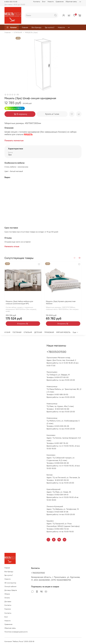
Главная (25, 27)
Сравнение (60, 2)
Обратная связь (71, 2)
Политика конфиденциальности (16, 632)
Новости (51, 2)
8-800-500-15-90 (11, 2)
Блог (44, 2)
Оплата (7, 598)
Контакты (37, 2)
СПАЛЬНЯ (18, 32)
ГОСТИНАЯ (17, 332)
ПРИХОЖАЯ (49, 332)
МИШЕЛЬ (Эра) (31, 32)
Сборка (7, 594)
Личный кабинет (10, 586)
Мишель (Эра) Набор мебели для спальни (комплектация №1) (19, 302)
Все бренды (36, 27)
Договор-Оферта (11, 590)
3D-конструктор (10, 583)
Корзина (8, 609)
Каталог (12, 27)
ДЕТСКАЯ (38, 332)
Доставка (8, 601)
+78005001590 (56, 352)
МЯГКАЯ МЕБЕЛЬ (63, 332)
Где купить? (50, 27)
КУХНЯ (7, 332)
